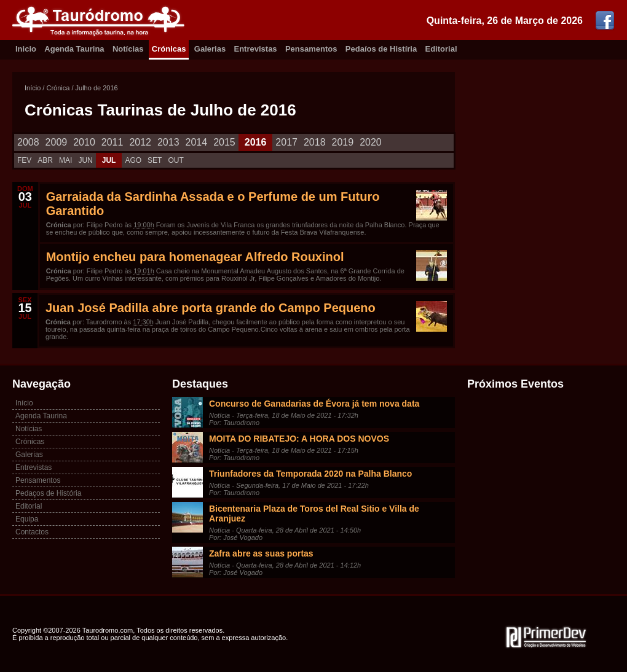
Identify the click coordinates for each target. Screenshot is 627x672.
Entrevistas (256, 49)
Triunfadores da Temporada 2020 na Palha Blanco (310, 474)
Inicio (26, 49)
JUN (85, 160)
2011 (112, 142)
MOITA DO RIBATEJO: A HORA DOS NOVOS (299, 439)
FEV (24, 160)
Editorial (441, 49)
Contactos (32, 532)
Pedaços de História (48, 493)
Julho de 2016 (97, 88)
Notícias (128, 49)
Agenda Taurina (74, 49)
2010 (84, 142)
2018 (315, 142)
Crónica (58, 88)
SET (155, 160)
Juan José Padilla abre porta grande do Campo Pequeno (211, 308)
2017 (286, 142)
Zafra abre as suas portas (261, 553)
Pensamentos (311, 49)
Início (33, 88)
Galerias (210, 49)
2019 (343, 142)
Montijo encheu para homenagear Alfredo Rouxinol (195, 257)
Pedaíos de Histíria (381, 49)
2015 (224, 142)
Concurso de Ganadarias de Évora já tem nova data (314, 404)
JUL (109, 160)
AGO (133, 160)
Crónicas (169, 49)
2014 (197, 142)
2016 (256, 142)
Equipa (27, 519)
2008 (28, 142)
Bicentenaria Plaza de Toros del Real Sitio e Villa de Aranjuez (314, 514)
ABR (45, 160)
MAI (65, 160)
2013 (168, 142)
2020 (371, 142)
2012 (140, 142)
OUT (175, 160)
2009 (57, 142)
